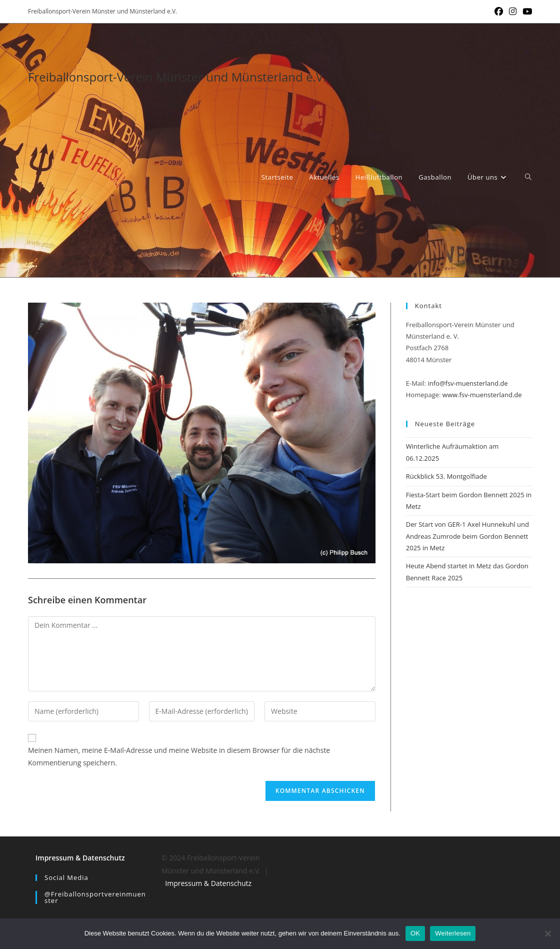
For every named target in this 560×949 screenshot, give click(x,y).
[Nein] (547, 933)
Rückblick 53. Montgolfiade (446, 476)
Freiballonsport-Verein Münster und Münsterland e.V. (177, 77)
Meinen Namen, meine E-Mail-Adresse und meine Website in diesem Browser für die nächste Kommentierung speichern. (179, 756)
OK (415, 933)
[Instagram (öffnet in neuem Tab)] (513, 12)
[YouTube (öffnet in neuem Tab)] (526, 12)
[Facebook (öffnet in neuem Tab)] (499, 12)
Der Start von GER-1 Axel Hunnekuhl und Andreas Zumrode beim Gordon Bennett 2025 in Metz (467, 536)
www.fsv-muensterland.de (482, 395)
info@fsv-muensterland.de (467, 383)
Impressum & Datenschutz (80, 858)
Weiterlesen (453, 933)
